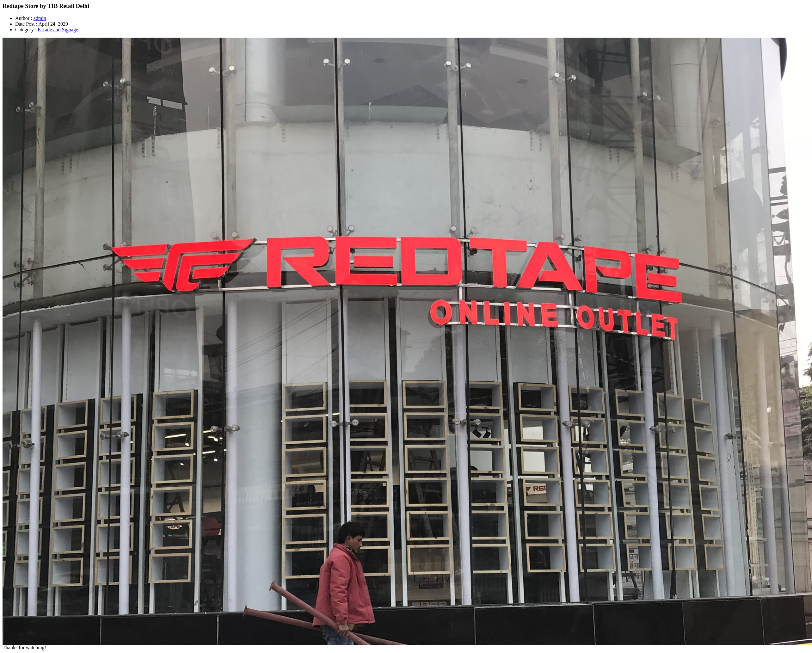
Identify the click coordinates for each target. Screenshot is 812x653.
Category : (26, 30)
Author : (24, 18)
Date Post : (26, 24)
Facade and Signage (58, 30)
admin (40, 18)
